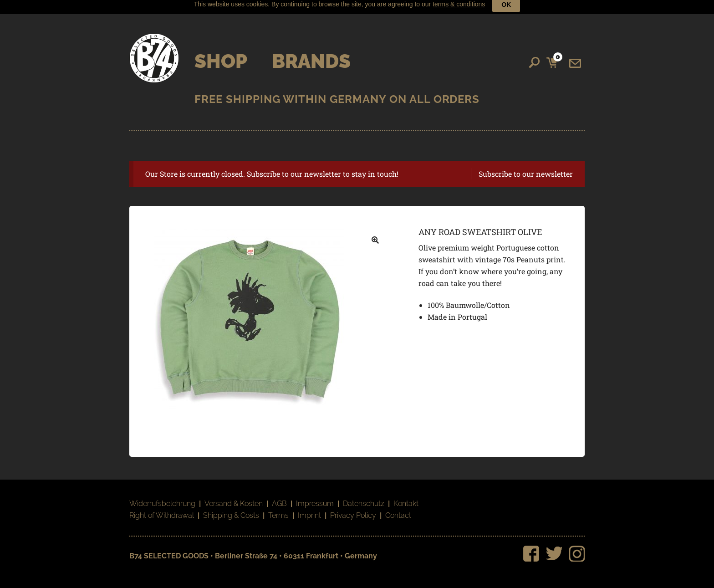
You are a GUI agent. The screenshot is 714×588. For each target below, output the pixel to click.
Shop (221, 54)
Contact (398, 509)
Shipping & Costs (231, 509)
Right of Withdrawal (162, 509)
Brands (311, 54)
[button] (375, 234)
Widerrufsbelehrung (162, 497)
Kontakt (406, 497)
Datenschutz (364, 497)
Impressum (315, 497)
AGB (279, 497)
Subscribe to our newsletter (526, 167)
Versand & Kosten (234, 497)
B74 (154, 51)
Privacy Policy (353, 509)
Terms (278, 509)
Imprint (309, 509)
